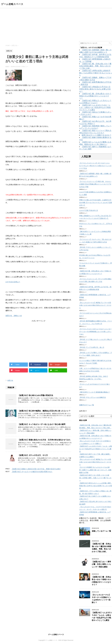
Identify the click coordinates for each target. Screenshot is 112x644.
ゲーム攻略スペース (12, 4)
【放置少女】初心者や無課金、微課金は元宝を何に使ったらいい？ (44, 411)
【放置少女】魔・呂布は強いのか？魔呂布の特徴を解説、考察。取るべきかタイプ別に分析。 (95, 66)
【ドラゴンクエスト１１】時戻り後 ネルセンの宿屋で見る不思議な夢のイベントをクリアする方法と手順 (95, 184)
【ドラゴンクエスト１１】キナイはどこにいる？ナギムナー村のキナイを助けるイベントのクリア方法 (95, 166)
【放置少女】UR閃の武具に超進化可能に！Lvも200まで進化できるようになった (96, 73)
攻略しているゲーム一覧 (101, 531)
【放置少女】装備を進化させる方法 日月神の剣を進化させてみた (44, 440)
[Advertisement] (56, 25)
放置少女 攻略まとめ (14, 316)
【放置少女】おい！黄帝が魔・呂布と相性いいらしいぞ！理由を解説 (101, 564)
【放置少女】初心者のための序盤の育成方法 (36, 395)
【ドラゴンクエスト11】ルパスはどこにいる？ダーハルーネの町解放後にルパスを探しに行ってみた (95, 332)
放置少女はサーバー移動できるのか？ (96, 135)
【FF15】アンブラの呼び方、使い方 (92, 347)
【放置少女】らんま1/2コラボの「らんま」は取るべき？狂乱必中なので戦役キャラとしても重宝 (95, 107)
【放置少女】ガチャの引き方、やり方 (33, 455)
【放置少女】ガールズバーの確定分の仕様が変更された (32, 472)
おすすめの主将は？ (13, 282)
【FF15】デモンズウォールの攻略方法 (92, 397)
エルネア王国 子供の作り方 (89, 210)
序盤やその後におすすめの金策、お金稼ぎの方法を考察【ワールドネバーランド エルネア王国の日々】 (95, 203)
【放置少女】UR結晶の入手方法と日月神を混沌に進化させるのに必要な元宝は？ (95, 89)
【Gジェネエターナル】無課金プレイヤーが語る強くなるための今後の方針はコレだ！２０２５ (95, 305)
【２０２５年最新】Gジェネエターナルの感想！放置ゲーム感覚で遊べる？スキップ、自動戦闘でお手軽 (95, 470)
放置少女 (10, 380)
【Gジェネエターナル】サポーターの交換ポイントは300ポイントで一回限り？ (101, 599)
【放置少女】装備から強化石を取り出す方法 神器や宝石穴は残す (36, 469)
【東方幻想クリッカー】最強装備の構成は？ (94, 392)
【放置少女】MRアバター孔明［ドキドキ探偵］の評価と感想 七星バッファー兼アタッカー (95, 478)
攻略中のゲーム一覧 (87, 405)
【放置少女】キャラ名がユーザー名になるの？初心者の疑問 (42, 424)
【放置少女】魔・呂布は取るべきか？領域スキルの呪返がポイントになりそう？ (95, 96)
